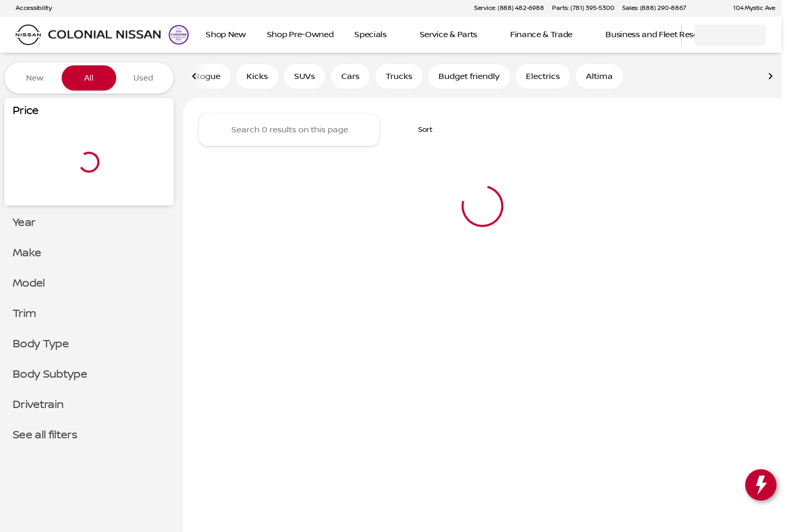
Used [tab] (143, 78)
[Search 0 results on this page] (289, 131)
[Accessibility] (29, 8)
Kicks (257, 78)
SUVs (305, 78)
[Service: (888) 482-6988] (509, 8)
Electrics (543, 78)
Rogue (207, 78)
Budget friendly (469, 78)
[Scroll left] (195, 78)
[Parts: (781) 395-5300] (583, 8)
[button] (709, 8)
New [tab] (35, 78)
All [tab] (89, 78)
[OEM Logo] (28, 35)
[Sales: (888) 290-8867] (654, 8)
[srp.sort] (420, 131)
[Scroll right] (770, 78)
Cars (350, 78)
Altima (599, 78)
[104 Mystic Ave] (750, 8)
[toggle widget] (761, 485)
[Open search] (660, 35)
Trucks (399, 78)
